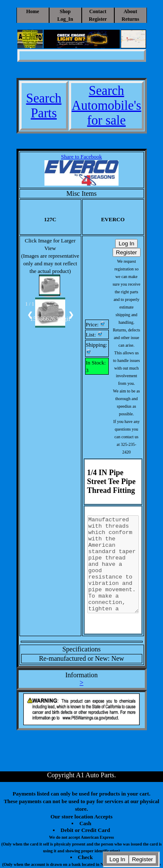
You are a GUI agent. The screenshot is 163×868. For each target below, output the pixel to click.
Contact (98, 11)
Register (98, 19)
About (130, 11)
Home (33, 11)
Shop (65, 11)
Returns (130, 19)
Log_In (65, 19)
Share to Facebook (81, 157)
